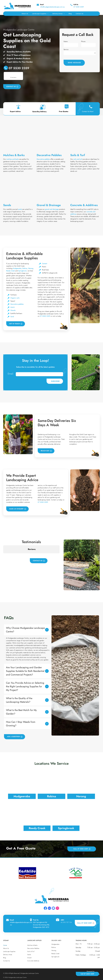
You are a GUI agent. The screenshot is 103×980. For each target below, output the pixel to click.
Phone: (83, 41)
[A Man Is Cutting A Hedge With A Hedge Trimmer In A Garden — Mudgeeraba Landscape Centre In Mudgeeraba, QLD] (86, 372)
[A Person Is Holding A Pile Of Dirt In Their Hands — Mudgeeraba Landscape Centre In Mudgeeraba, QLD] (85, 490)
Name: (66, 41)
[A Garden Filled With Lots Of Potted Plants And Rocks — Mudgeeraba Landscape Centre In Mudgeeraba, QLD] (82, 565)
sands (20, 209)
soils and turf (78, 159)
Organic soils (15, 298)
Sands (7, 205)
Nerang (31, 268)
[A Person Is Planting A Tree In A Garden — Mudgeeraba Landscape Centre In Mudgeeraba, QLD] (85, 285)
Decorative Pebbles (49, 155)
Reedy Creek (11, 271)
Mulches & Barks (14, 155)
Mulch (13, 307)
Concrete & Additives (84, 205)
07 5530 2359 (79, 7)
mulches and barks (13, 159)
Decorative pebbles (43, 159)
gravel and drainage (52, 209)
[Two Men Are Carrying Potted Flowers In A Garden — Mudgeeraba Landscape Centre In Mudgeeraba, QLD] (18, 434)
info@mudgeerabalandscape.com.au (52, 7)
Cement (45, 264)
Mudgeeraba (17, 268)
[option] (27, 873)
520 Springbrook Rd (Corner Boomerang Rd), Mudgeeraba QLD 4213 (41, 925)
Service (66, 49)
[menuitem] (25, 14)
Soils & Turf (78, 155)
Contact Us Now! (88, 111)
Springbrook (22, 271)
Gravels (13, 310)
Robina (25, 268)
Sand (12, 317)
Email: (11, 374)
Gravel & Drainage (49, 205)
